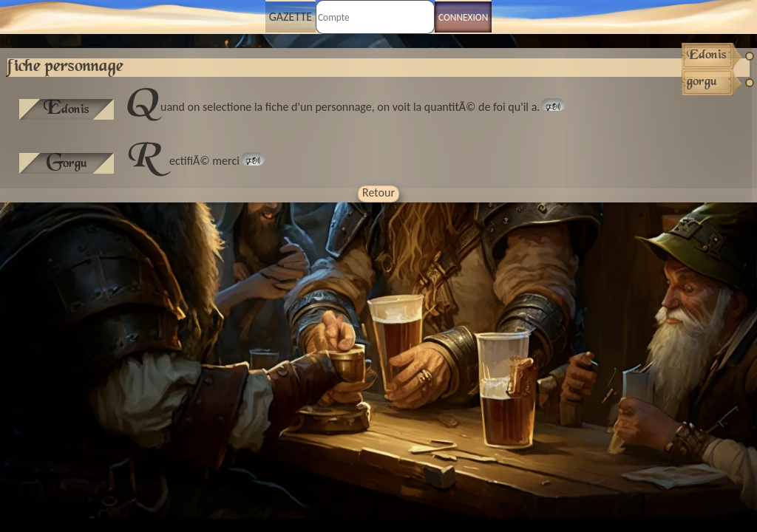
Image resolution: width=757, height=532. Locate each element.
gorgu (67, 163)
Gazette (291, 17)
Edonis (67, 109)
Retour (378, 192)
